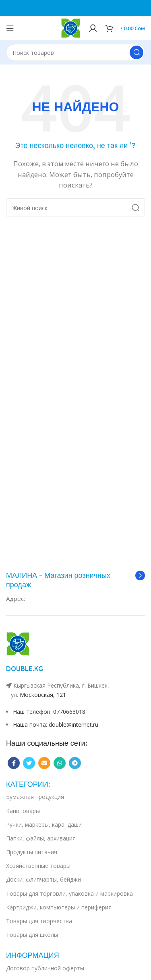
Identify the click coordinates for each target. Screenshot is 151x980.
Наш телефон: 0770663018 (49, 712)
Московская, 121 (43, 695)
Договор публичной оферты (45, 968)
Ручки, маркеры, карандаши (44, 825)
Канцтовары (23, 811)
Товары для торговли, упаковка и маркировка (69, 893)
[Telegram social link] (75, 763)
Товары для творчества (39, 921)
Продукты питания (32, 852)
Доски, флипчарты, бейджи (43, 879)
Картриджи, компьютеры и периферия (59, 907)
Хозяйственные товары (38, 866)
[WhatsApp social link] (60, 763)
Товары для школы (32, 935)
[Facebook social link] (14, 763)
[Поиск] (75, 52)
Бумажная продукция (35, 797)
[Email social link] (44, 763)
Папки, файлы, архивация (41, 838)
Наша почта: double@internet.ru (56, 725)
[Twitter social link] (29, 763)
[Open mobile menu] (10, 28)
